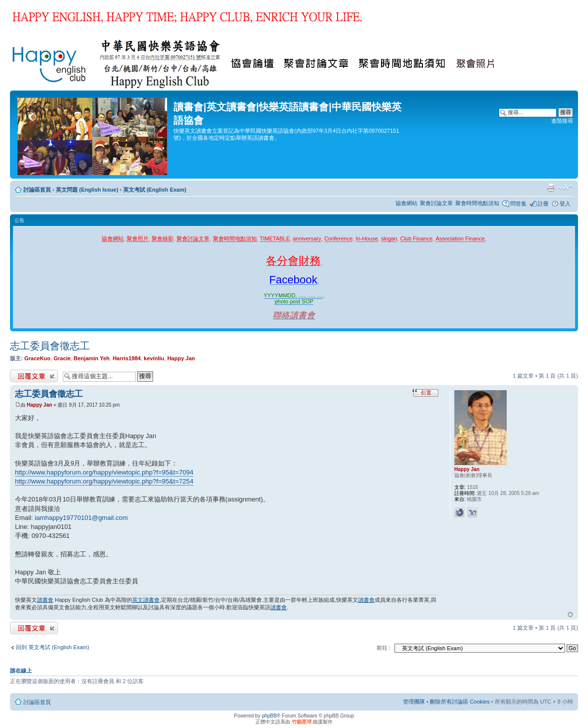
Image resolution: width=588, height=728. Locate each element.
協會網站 (406, 203)
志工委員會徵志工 (50, 346)
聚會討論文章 (436, 203)
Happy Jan (181, 358)
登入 (565, 204)
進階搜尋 (562, 121)
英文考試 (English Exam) (155, 190)
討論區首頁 (37, 190)
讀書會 (45, 600)
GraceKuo (38, 358)
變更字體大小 (566, 188)
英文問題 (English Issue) (87, 190)
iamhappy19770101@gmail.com (82, 518)
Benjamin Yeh (92, 358)
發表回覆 (34, 376)
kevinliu (154, 358)
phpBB (269, 716)
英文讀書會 (146, 600)
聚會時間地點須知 (477, 203)
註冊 (543, 204)
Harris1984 (127, 358)
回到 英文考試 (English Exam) (53, 647)
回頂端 (570, 615)
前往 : (384, 648)
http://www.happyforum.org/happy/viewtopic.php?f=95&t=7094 (104, 472)
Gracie (62, 358)
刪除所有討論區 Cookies (460, 702)
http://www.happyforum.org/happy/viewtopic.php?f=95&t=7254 (104, 481)
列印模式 (551, 188)
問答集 (518, 204)
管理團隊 (414, 702)
